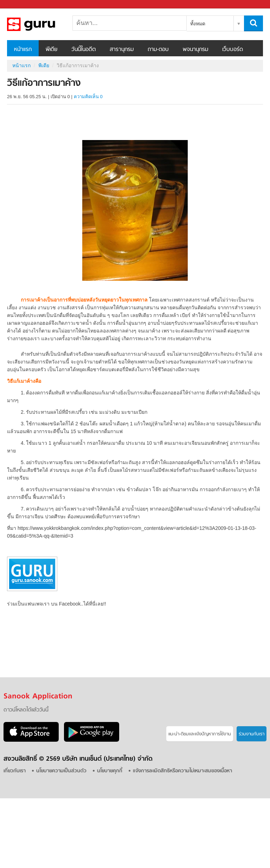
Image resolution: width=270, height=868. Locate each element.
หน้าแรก (23, 50)
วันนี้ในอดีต (83, 50)
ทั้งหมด (198, 24)
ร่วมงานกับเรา (252, 734)
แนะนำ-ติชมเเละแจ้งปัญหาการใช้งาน (200, 734)
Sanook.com (21, 4)
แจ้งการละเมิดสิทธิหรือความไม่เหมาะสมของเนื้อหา (182, 771)
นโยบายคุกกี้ (110, 771)
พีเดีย (52, 50)
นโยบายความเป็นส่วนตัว (61, 771)
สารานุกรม (122, 50)
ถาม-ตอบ (158, 50)
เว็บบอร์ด (233, 50)
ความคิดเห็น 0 (88, 97)
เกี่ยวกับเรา (15, 771)
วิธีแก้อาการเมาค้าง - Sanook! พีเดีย (44, 24)
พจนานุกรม (195, 50)
